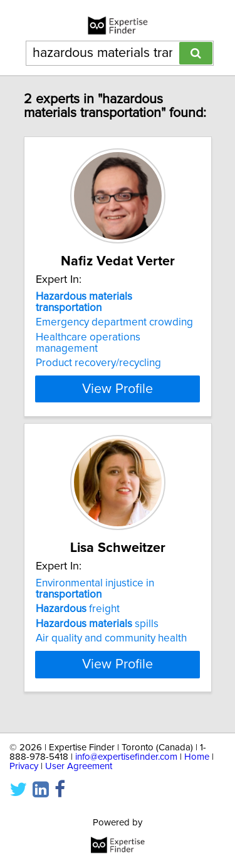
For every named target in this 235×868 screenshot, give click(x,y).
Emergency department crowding (114, 322)
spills (97, 624)
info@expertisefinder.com (126, 757)
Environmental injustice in (95, 589)
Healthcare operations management (88, 343)
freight (78, 609)
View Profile (118, 389)
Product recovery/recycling (98, 363)
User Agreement (79, 766)
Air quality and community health (111, 638)
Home (197, 757)
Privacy (24, 766)
